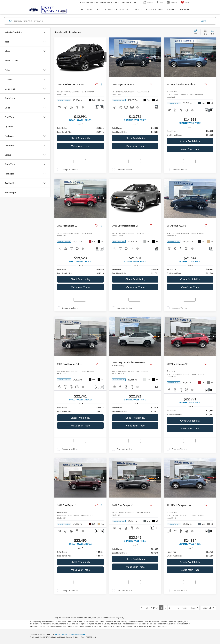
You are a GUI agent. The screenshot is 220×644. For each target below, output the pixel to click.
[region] (80, 130)
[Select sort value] (197, 32)
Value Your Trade (80, 146)
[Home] (82, 10)
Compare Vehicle (70, 170)
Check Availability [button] (80, 138)
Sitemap (57, 634)
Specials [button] (137, 10)
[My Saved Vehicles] (185, 3)
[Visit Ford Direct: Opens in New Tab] (98, 637)
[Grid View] (205, 32)
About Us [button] (185, 10)
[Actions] (101, 84)
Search (204, 21)
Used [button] (98, 10)
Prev (154, 608)
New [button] (89, 10)
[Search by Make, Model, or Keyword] (106, 21)
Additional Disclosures (77, 634)
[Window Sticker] (102, 107)
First (145, 608)
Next (185, 608)
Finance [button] (172, 10)
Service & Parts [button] (155, 10)
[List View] (213, 32)
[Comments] (97, 107)
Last (195, 608)
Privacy (64, 634)
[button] (104, 57)
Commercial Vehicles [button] (117, 10)
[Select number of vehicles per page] (208, 608)
